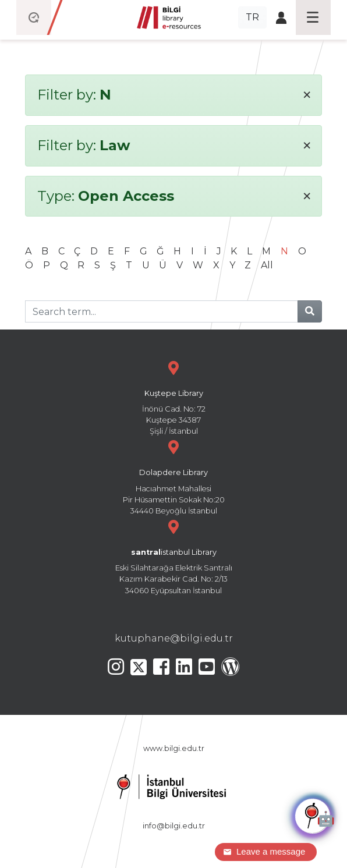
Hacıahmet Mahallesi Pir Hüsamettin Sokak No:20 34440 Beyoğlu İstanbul (173, 476)
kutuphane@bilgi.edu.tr (174, 638)
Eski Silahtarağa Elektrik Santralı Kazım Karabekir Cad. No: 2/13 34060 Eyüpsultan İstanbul (173, 556)
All (267, 265)
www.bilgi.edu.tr (174, 748)
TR (252, 17)
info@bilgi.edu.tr (174, 826)
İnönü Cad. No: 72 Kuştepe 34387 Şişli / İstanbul (173, 397)
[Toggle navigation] (313, 17)
